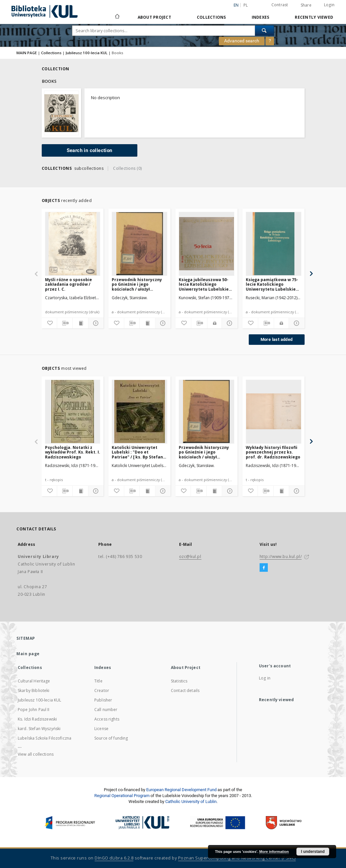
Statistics (179, 681)
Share (306, 5)
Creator (102, 690)
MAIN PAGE (27, 53)
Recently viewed (314, 17)
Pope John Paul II (34, 710)
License (101, 729)
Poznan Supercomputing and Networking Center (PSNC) (237, 858)
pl (246, 5)
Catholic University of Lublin (191, 801)
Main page (28, 654)
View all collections (36, 754)
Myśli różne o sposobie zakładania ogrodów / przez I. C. (69, 284)
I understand (313, 852)
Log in (265, 678)
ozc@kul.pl (190, 556)
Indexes (261, 17)
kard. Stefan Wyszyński (39, 729)
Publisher (103, 700)
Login (329, 5)
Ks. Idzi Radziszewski (37, 719)
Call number (106, 710)
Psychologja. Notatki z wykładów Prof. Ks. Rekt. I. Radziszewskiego (73, 452)
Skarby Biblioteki (34, 690)
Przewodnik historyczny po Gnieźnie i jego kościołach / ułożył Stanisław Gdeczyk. (137, 284)
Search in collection (90, 150)
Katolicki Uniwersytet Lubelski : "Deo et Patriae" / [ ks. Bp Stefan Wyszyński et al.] (137, 452)
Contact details (185, 690)
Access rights (107, 719)
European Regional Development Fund (181, 790)
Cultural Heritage (34, 681)
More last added (277, 339)
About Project (154, 17)
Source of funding (111, 738)
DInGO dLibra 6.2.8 (114, 858)
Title (98, 681)
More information (274, 852)
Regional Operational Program (122, 796)
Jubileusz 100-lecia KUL (87, 53)
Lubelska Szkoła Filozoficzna (45, 738)
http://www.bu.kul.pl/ (281, 556)
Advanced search (242, 41)
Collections (211, 17)
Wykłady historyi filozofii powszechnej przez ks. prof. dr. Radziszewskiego (273, 452)
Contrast (280, 5)
